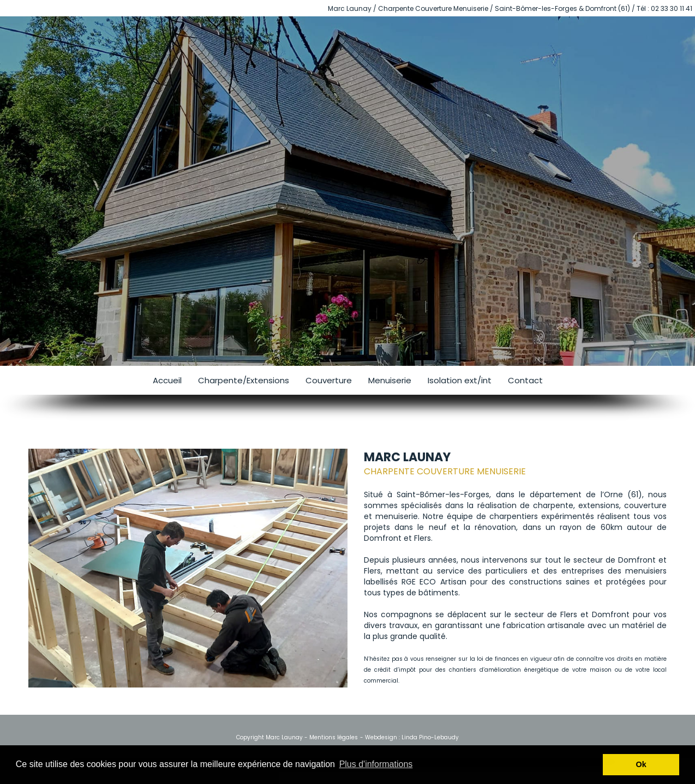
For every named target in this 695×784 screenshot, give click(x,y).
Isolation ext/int (460, 380)
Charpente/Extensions (244, 380)
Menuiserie (390, 380)
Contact (525, 380)
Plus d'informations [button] (376, 764)
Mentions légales (334, 737)
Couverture (329, 380)
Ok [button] (641, 764)
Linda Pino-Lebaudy (430, 737)
